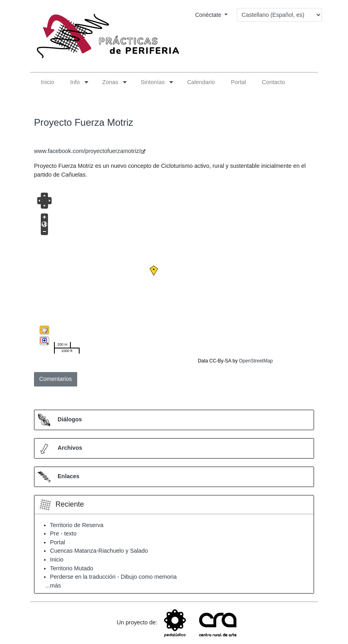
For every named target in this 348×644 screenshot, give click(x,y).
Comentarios (56, 379)
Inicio (57, 559)
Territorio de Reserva (77, 525)
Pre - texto (63, 533)
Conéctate (209, 15)
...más (53, 586)
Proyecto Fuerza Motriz (84, 122)
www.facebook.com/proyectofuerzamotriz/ (87, 151)
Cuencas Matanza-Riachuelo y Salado (99, 551)
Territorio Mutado (72, 568)
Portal (58, 542)
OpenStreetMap (256, 361)
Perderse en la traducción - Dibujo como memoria (113, 577)
